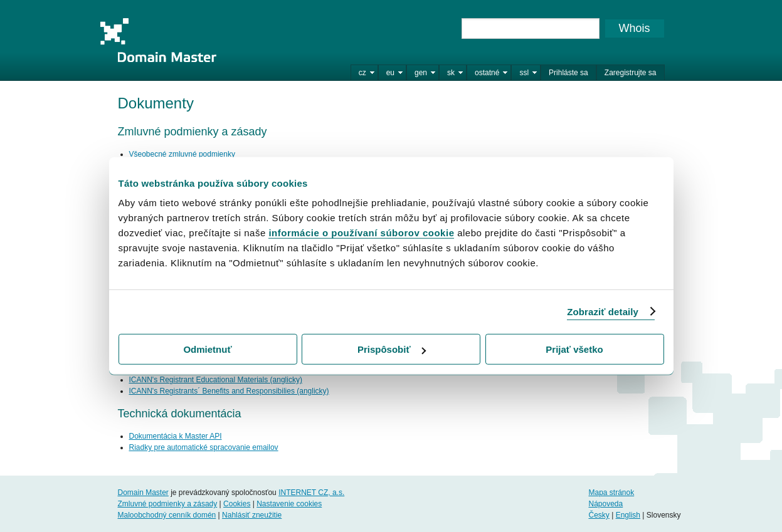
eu (390, 73)
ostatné (487, 73)
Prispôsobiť (392, 349)
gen (421, 73)
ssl (524, 73)
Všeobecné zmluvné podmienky (182, 154)
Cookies (237, 504)
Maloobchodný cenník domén (167, 515)
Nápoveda (605, 504)
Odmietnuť (207, 349)
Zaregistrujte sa (631, 73)
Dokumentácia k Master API (176, 436)
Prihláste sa (568, 73)
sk (451, 73)
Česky (599, 515)
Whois (634, 28)
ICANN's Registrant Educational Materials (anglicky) (216, 380)
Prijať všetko (574, 349)
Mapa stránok (611, 493)
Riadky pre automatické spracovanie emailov (204, 447)
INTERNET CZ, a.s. (311, 493)
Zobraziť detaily (603, 311)
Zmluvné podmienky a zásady (168, 504)
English (628, 515)
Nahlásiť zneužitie (252, 515)
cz (362, 73)
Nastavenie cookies (289, 504)
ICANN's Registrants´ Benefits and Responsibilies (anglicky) (229, 391)
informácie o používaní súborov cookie (361, 233)
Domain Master (158, 40)
